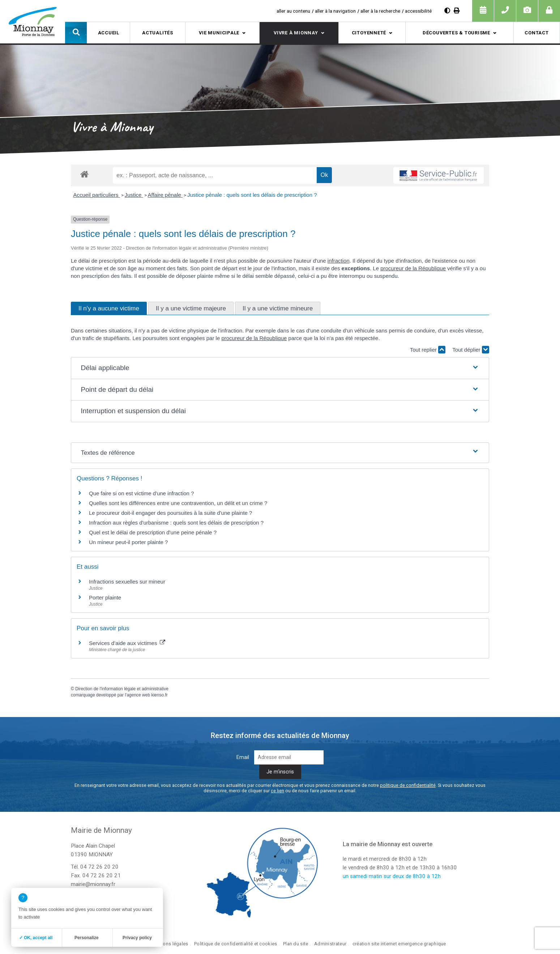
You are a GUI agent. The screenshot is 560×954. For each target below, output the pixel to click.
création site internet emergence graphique (399, 944)
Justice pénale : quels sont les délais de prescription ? (252, 195)
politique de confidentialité (408, 785)
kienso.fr (159, 695)
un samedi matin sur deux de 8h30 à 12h (392, 876)
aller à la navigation (335, 11)
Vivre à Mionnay (296, 33)
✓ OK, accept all (36, 938)
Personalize (87, 938)
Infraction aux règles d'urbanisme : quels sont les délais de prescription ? (176, 523)
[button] (76, 33)
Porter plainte (105, 597)
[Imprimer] (457, 11)
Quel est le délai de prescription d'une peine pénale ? (153, 532)
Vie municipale (219, 33)
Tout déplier (471, 350)
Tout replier (428, 350)
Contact (537, 33)
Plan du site (296, 944)
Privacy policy (137, 938)
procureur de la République (413, 268)
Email (243, 757)
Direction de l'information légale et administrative (122, 689)
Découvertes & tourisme (456, 33)
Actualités (158, 33)
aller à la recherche (380, 11)
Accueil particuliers (96, 195)
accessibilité (418, 11)
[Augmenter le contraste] (447, 11)
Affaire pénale (165, 195)
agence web (138, 695)
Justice (134, 195)
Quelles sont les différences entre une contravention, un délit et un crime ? (178, 503)
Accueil (109, 33)
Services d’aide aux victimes (127, 643)
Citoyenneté (369, 33)
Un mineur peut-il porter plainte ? (128, 542)
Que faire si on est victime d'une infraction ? (142, 493)
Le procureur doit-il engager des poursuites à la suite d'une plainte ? (171, 513)
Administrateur (330, 944)
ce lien (277, 791)
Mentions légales (170, 944)
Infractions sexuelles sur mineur (127, 582)
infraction (339, 261)
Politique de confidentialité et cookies (236, 944)
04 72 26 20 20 (99, 867)
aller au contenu (293, 11)
